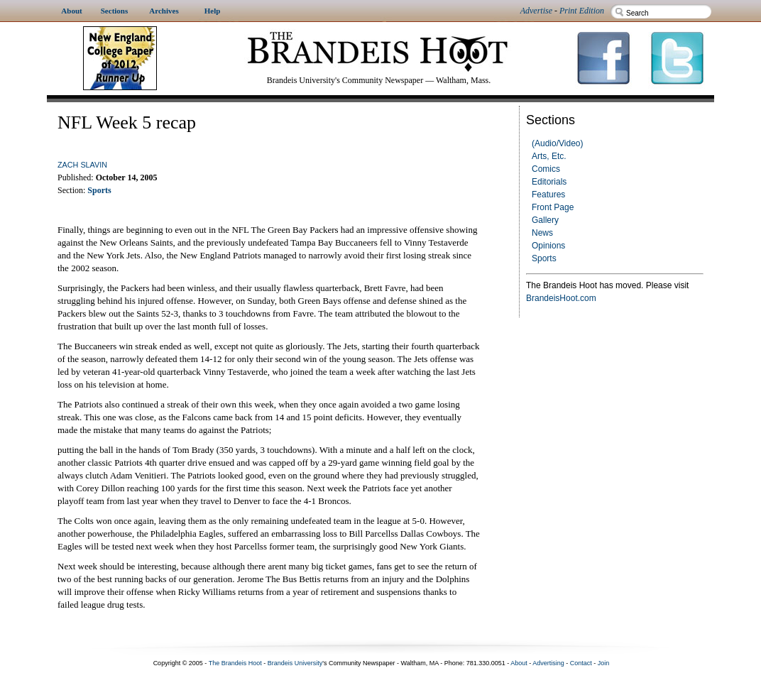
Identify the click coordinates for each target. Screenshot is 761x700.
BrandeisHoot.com (561, 298)
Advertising (548, 663)
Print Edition (582, 11)
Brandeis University (295, 663)
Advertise (536, 11)
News (542, 233)
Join (604, 663)
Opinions (548, 246)
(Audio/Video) (558, 143)
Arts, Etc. (549, 156)
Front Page (553, 207)
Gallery (545, 220)
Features (548, 195)
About (519, 663)
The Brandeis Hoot (235, 663)
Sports (544, 258)
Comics (546, 169)
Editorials (549, 182)
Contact (581, 663)
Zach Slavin (82, 165)
